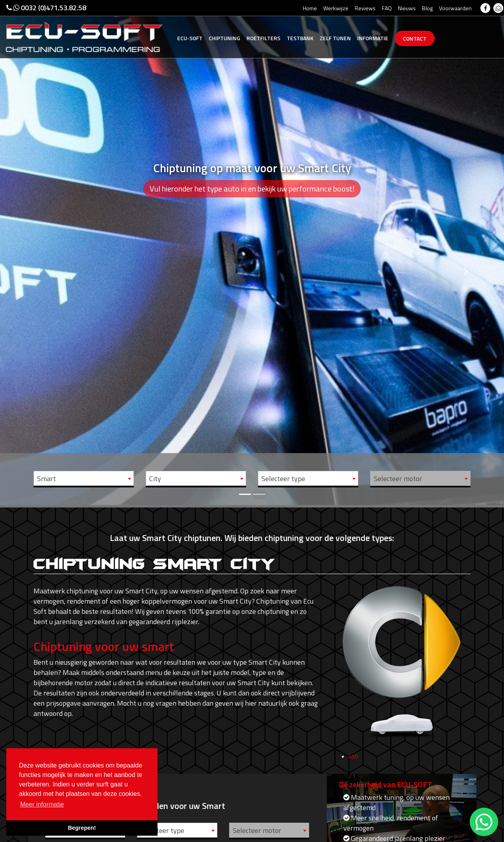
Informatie (373, 38)
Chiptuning (224, 38)
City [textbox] (155, 479)
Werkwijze (336, 8)
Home (310, 8)
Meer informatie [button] (42, 804)
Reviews (365, 8)
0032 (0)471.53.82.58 (46, 8)
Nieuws (407, 8)
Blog (427, 8)
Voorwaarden (455, 8)
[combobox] (84, 478)
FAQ (387, 8)
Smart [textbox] (46, 479)
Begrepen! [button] (82, 828)
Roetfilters (263, 38)
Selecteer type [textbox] (283, 479)
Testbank (300, 38)
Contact (415, 38)
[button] (38, 253)
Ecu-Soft (190, 38)
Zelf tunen (335, 38)
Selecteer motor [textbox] (398, 479)
